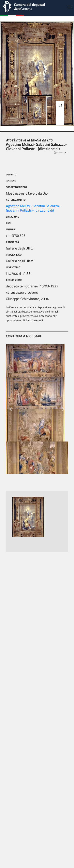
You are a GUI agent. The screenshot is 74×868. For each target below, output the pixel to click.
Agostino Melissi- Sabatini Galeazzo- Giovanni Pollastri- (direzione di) (33, 208)
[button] (11, 409)
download (61, 153)
